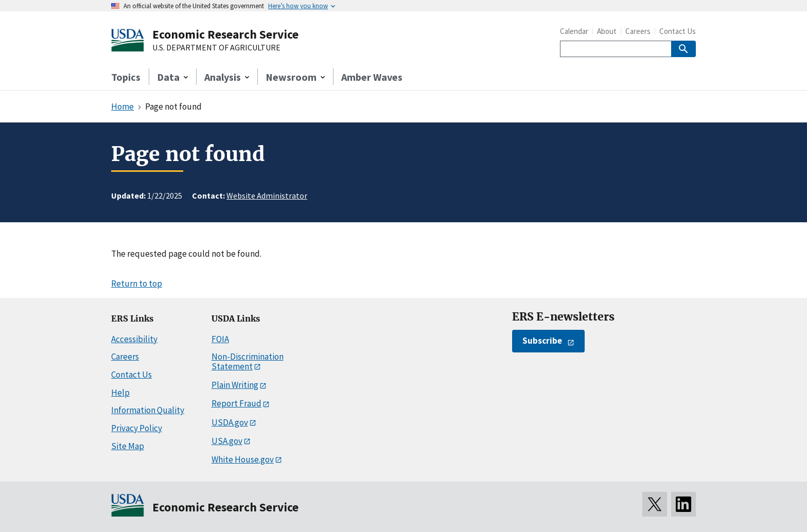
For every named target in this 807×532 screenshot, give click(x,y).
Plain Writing (235, 385)
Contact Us (678, 31)
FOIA (220, 339)
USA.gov (227, 441)
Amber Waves (372, 77)
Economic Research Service (225, 34)
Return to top (137, 283)
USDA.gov (230, 422)
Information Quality (148, 410)
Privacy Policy (137, 428)
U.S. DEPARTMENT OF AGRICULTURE (216, 48)
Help (120, 393)
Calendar (574, 31)
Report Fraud (236, 403)
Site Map (128, 446)
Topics (126, 77)
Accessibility (134, 339)
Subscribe (542, 341)
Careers (638, 31)
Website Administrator (267, 196)
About (607, 31)
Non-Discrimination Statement (248, 361)
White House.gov (243, 459)
